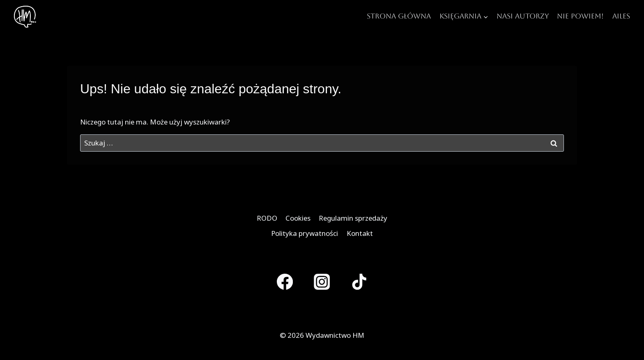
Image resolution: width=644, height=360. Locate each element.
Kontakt (360, 233)
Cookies (298, 218)
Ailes (621, 16)
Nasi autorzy (523, 16)
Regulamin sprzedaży (353, 218)
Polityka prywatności (305, 233)
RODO (267, 218)
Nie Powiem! (580, 16)
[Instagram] (322, 282)
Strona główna (399, 16)
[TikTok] (359, 282)
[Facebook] (285, 282)
